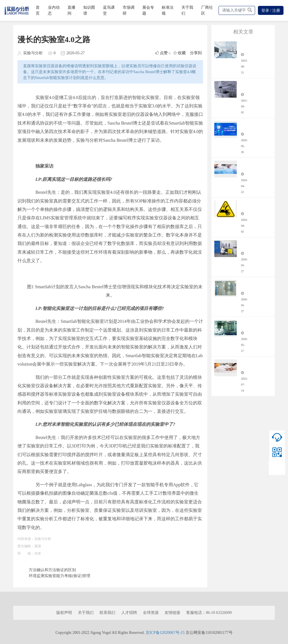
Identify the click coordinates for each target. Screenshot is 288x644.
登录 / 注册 (271, 11)
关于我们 (187, 10)
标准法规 (168, 10)
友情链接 (172, 613)
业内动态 (54, 10)
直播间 (71, 10)
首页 (38, 10)
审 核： (26, 553)
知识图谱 (89, 10)
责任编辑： (26, 546)
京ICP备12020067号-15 (165, 633)
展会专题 (148, 10)
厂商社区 (207, 10)
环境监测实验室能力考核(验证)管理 (59, 576)
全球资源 (151, 613)
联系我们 (107, 613)
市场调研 (129, 10)
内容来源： (26, 539)
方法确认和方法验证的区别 (52, 570)
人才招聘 (129, 613)
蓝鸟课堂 (109, 10)
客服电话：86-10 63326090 (209, 613)
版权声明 (64, 613)
